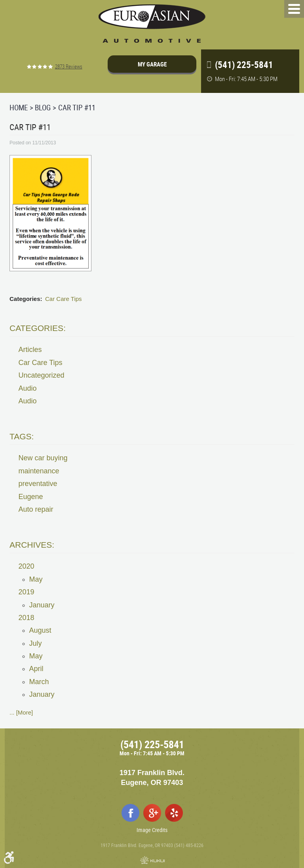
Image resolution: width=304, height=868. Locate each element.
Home (19, 107)
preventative (38, 484)
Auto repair (36, 509)
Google (152, 813)
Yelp (174, 813)
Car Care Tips (64, 299)
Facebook (130, 813)
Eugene (31, 497)
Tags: (22, 436)
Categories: (38, 328)
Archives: (32, 545)
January (42, 605)
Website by (152, 860)
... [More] (21, 712)
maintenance (39, 471)
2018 (27, 618)
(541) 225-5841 (152, 744)
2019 (27, 592)
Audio (28, 388)
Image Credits (152, 830)
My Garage (152, 64)
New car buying (43, 458)
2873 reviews (69, 67)
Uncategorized (42, 375)
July (36, 643)
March (39, 682)
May (36, 579)
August (40, 630)
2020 (27, 566)
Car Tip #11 (77, 107)
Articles (30, 350)
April (36, 669)
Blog (43, 107)
